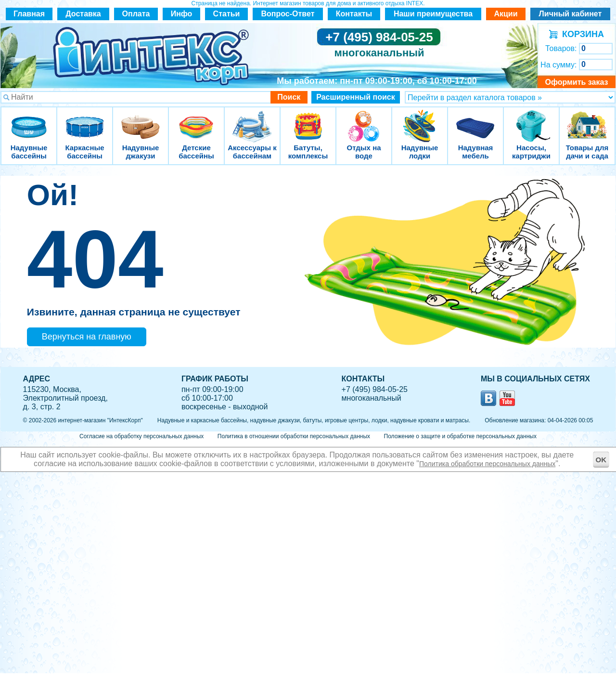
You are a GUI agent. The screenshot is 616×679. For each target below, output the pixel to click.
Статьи (227, 14)
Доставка (83, 14)
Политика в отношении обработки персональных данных (294, 436)
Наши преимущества (433, 14)
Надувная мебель (475, 120)
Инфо (182, 14)
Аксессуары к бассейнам (252, 120)
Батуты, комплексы (308, 120)
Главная (29, 14)
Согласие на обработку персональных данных (141, 436)
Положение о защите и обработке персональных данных (460, 436)
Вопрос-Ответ (288, 14)
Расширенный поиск (356, 97)
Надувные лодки (420, 120)
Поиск (289, 97)
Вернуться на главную (87, 337)
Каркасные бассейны (85, 120)
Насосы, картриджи (531, 120)
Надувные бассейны (29, 120)
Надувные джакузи (141, 120)
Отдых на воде (364, 120)
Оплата (136, 14)
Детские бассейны (196, 120)
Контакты (354, 14)
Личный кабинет (571, 14)
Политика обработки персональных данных (487, 464)
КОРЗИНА (581, 34)
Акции (506, 14)
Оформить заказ (576, 82)
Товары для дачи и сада (587, 120)
